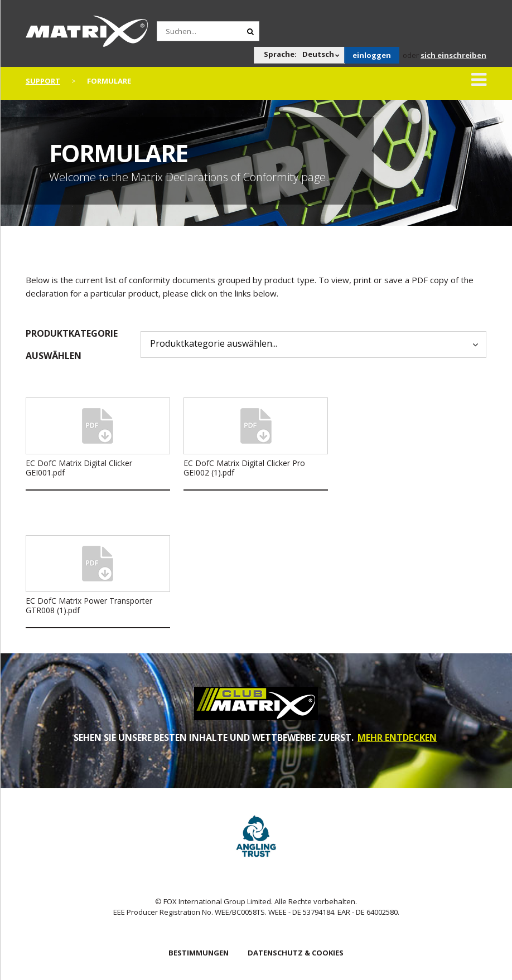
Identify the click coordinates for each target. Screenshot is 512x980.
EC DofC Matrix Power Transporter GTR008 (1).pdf (89, 605)
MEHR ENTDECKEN (397, 738)
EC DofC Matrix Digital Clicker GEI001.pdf (79, 468)
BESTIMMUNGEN (199, 953)
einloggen (372, 55)
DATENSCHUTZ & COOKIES (296, 953)
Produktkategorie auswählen (72, 345)
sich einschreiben (453, 55)
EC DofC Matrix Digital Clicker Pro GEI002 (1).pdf (244, 468)
